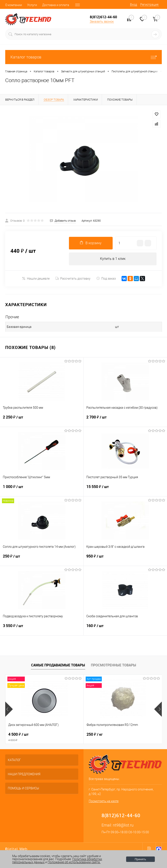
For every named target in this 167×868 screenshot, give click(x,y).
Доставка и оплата (56, 5)
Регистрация (149, 5)
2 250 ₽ (42, 420)
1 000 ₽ (42, 490)
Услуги (32, 5)
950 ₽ (125, 559)
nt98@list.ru (123, 826)
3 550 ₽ (42, 629)
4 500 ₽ (44, 737)
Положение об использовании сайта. (74, 862)
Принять (140, 859)
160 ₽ (125, 629)
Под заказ (106, 279)
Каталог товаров (83, 57)
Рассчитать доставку (73, 279)
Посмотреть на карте (104, 802)
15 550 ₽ (125, 490)
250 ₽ (42, 559)
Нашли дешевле (36, 279)
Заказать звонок (102, 22)
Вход (134, 5)
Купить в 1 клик (113, 259)
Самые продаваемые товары (58, 665)
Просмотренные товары (114, 665)
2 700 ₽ (125, 420)
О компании (14, 5)
